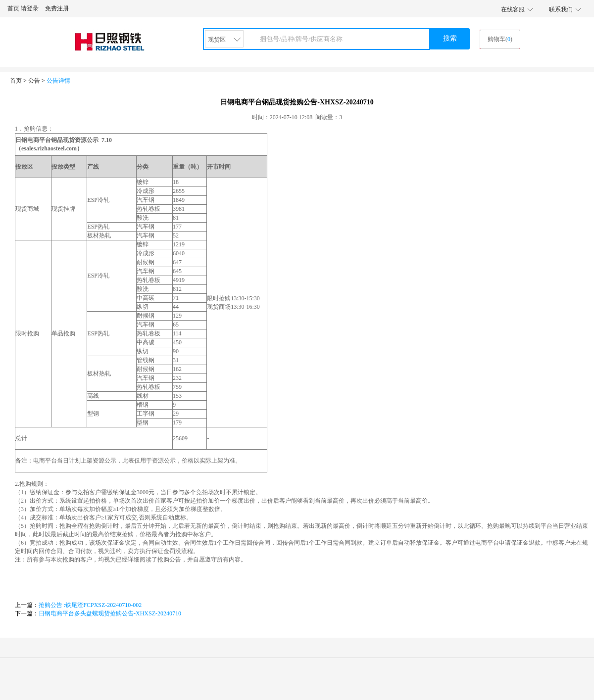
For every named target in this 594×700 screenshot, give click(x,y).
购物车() (500, 39)
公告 (34, 81)
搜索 (450, 38)
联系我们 (561, 9)
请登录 (30, 8)
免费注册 (57, 8)
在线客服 (513, 9)
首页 (13, 8)
